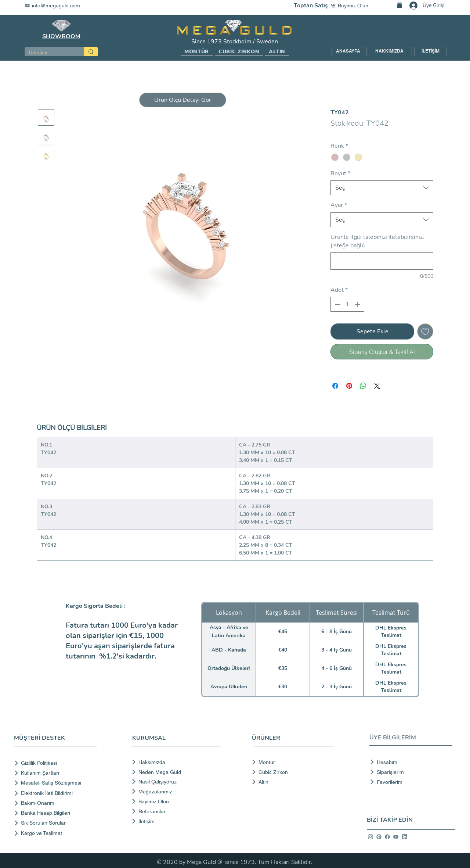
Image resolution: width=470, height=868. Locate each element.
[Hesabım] (409, 762)
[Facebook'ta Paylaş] (335, 386)
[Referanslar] (175, 811)
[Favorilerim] (409, 782)
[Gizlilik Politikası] (57, 763)
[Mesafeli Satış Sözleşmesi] (57, 783)
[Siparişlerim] (409, 772)
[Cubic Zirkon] (291, 772)
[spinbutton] (347, 304)
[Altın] (291, 782)
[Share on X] (377, 386)
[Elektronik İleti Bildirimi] (57, 793)
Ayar (339, 205)
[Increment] (358, 304)
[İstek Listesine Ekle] (425, 331)
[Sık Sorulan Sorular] (57, 823)
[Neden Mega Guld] (175, 772)
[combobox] (382, 188)
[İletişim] (175, 821)
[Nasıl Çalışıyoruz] (175, 782)
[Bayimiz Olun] (351, 6)
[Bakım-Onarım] (57, 803)
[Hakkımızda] (175, 762)
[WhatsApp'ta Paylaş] (363, 386)
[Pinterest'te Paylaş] (349, 386)
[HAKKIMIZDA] (389, 51)
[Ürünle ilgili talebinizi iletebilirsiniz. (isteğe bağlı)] (382, 261)
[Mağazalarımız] (175, 792)
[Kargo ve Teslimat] (57, 833)
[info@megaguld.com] (57, 6)
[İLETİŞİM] (431, 51)
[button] (197, 52)
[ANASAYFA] (348, 51)
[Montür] (291, 762)
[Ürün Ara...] (49, 53)
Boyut (340, 173)
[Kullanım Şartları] (57, 773)
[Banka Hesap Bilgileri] (57, 813)
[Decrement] (337, 304)
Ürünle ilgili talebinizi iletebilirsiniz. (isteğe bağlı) (377, 241)
